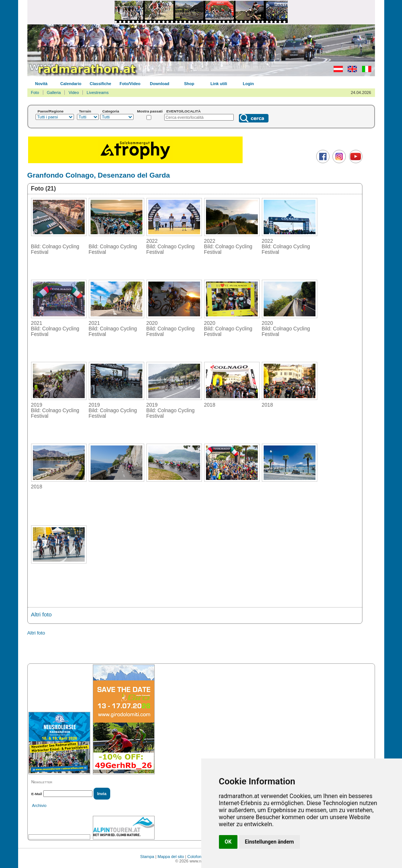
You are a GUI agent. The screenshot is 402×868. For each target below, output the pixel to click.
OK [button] (228, 842)
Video (74, 92)
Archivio (39, 805)
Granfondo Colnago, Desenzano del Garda (99, 175)
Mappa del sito (171, 857)
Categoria (111, 111)
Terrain (85, 111)
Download (160, 84)
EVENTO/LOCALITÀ (184, 111)
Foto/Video (130, 84)
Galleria (54, 92)
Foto (35, 92)
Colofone (196, 857)
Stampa (147, 857)
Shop (189, 84)
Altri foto (41, 614)
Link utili (219, 84)
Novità (41, 84)
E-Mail (37, 794)
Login (249, 84)
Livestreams (97, 92)
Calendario (71, 84)
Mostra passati (150, 111)
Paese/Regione (51, 111)
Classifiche (100, 84)
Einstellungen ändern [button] (269, 842)
